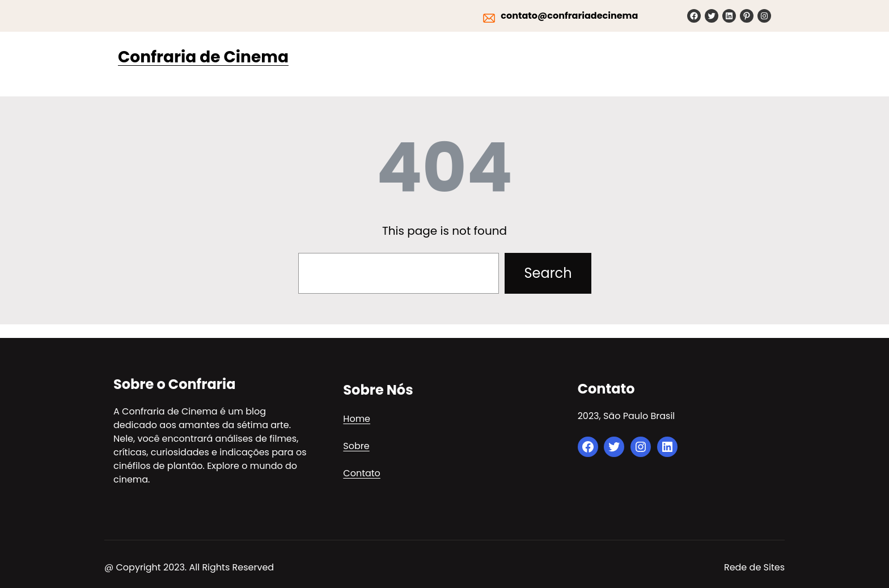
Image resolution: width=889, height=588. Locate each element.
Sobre (356, 446)
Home (357, 419)
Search (548, 273)
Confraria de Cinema (203, 57)
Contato (362, 473)
